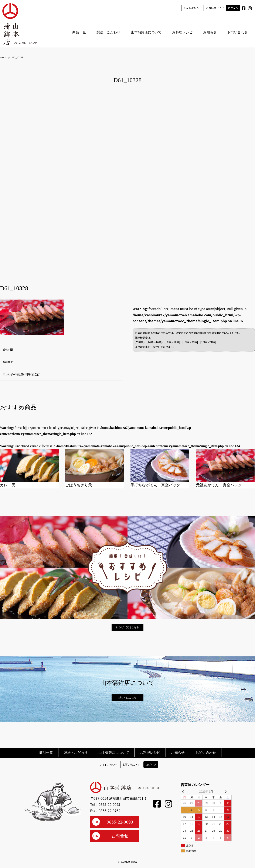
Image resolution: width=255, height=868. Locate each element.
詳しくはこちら (127, 698)
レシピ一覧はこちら (127, 627)
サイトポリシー (192, 8)
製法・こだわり (108, 32)
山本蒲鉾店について (146, 32)
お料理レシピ (182, 32)
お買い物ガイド (215, 8)
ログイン (233, 8)
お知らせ (210, 32)
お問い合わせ (237, 32)
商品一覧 (79, 32)
